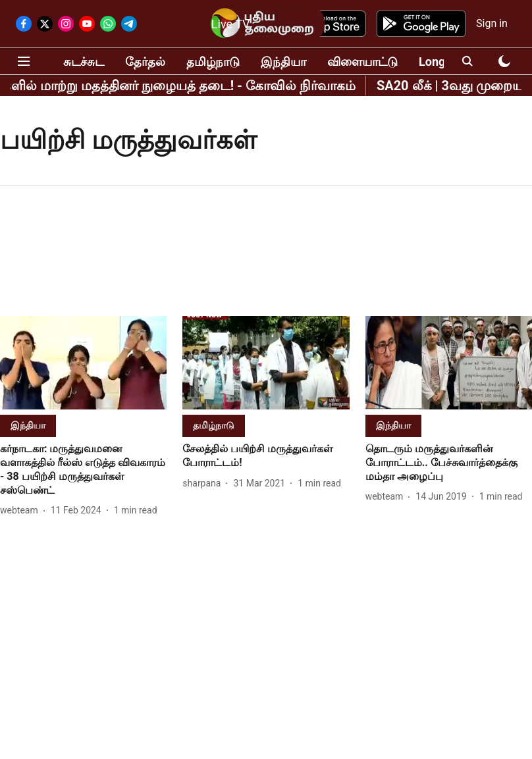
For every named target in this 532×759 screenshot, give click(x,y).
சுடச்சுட (84, 62)
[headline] (83, 470)
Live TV (231, 24)
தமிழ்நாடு (213, 62)
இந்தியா (283, 62)
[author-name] (22, 510)
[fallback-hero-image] (83, 363)
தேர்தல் (145, 62)
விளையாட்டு (362, 62)
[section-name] (28, 425)
